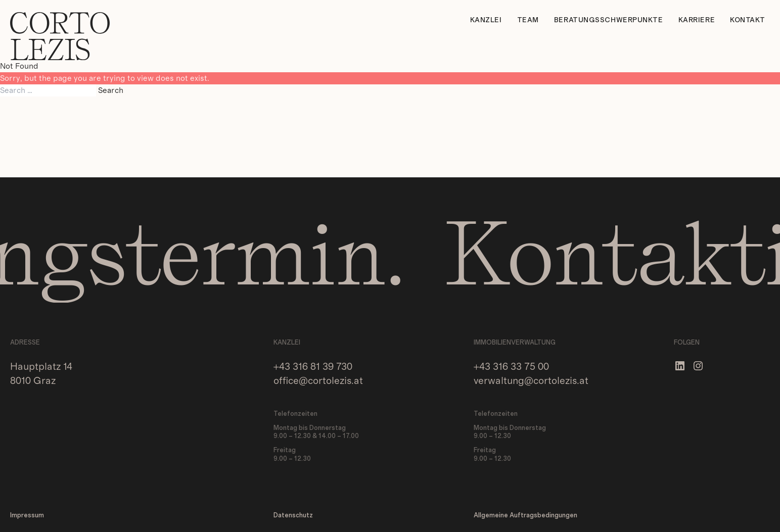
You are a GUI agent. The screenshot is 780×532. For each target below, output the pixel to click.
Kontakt (748, 20)
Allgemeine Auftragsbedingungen (525, 516)
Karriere (697, 20)
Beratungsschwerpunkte (609, 20)
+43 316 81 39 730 (313, 367)
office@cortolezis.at (318, 381)
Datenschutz (293, 516)
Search (111, 90)
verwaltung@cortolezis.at (531, 381)
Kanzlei (486, 20)
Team (528, 20)
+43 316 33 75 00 (511, 367)
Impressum (27, 516)
